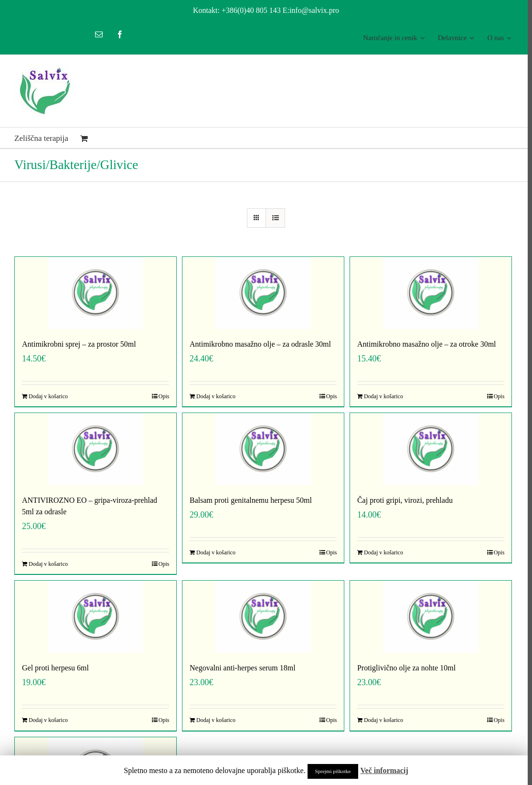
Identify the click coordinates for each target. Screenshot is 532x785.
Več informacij (384, 770)
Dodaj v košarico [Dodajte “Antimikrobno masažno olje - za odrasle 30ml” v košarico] (214, 396)
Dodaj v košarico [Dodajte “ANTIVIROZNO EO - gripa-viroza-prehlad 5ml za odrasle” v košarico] (48, 564)
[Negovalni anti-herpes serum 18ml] (261, 617)
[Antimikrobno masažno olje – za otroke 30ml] (427, 293)
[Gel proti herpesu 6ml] (95, 617)
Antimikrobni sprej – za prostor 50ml (79, 344)
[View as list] (273, 218)
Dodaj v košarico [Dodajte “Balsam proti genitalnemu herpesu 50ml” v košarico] (214, 552)
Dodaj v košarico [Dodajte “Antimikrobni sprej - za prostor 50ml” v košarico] (48, 396)
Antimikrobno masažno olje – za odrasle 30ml (259, 344)
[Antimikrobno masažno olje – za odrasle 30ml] (261, 293)
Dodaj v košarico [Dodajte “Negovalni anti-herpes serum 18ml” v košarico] (214, 720)
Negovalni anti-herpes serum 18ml (241, 668)
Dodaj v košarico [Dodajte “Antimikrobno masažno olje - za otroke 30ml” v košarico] (381, 396)
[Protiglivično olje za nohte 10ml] (427, 617)
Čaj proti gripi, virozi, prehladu (402, 500)
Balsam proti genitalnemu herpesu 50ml (249, 500)
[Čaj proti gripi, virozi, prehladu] (427, 449)
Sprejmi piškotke (333, 771)
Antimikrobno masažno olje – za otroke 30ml (424, 344)
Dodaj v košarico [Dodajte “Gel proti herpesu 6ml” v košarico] (48, 720)
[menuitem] (389, 38)
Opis (163, 396)
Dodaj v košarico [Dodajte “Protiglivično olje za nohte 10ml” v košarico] (381, 720)
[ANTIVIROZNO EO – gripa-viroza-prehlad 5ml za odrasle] (95, 449)
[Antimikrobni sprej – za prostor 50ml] (95, 293)
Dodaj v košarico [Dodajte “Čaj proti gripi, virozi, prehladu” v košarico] (381, 552)
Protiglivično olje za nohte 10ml (404, 668)
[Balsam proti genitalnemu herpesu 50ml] (261, 449)
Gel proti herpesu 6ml (55, 668)
